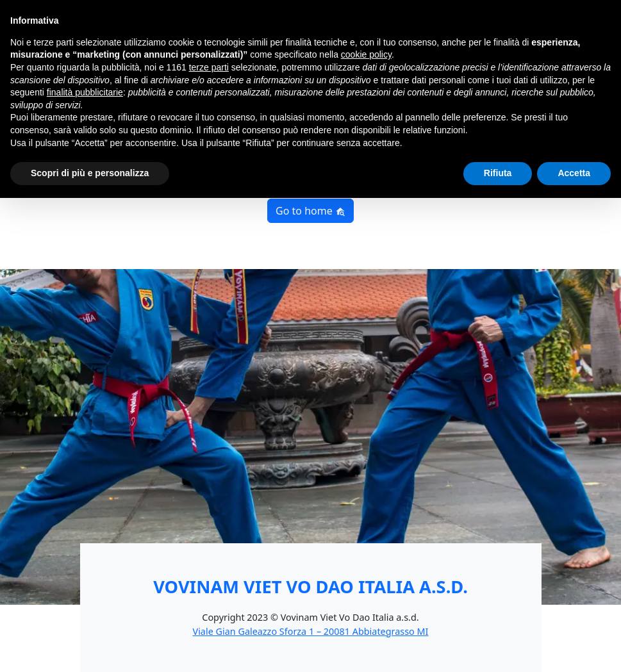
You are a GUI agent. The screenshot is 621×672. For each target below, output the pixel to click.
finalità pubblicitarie (85, 92)
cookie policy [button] (366, 54)
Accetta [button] (574, 173)
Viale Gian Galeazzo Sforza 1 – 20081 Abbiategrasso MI (311, 631)
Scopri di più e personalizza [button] (90, 173)
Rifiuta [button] (498, 173)
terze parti (209, 67)
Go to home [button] (310, 211)
